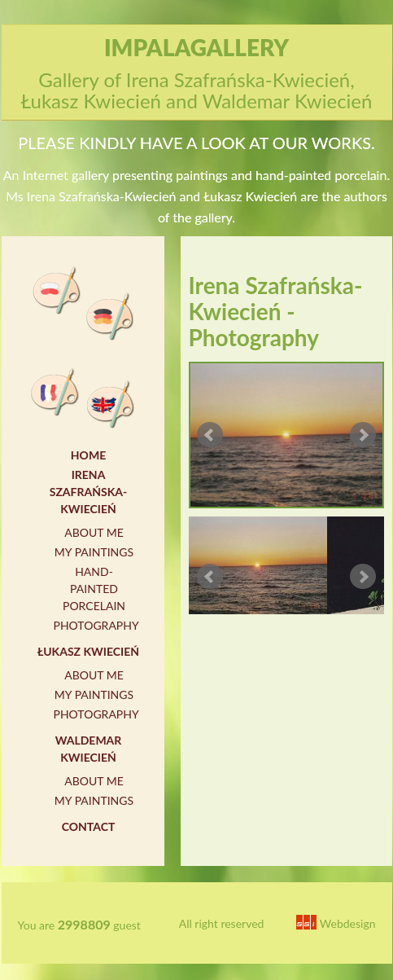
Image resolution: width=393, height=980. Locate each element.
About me (94, 532)
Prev (210, 435)
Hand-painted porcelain (94, 589)
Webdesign (336, 923)
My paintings (94, 552)
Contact (89, 826)
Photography (96, 625)
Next (363, 435)
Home (88, 455)
